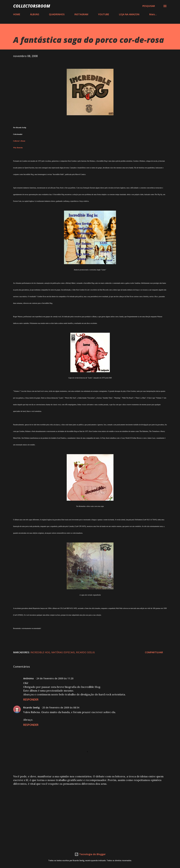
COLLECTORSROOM (32, 6)
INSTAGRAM (81, 14)
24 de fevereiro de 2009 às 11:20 (55, 678)
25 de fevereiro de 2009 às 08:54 (61, 707)
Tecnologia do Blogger (90, 854)
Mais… (153, 14)
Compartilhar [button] (154, 652)
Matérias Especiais (63, 652)
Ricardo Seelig (85, 652)
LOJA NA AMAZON (129, 14)
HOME (17, 14)
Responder (31, 700)
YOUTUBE (104, 14)
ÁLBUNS (35, 14)
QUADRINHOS (57, 14)
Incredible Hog (40, 652)
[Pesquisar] (149, 6)
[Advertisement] (90, 814)
